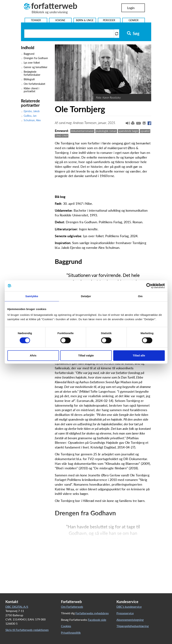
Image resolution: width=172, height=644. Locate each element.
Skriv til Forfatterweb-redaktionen (27, 630)
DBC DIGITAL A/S (17, 607)
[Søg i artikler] (69, 34)
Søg (133, 34)
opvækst (145, 131)
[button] (126, 124)
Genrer (134, 20)
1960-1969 (62, 136)
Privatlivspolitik (71, 632)
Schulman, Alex (32, 120)
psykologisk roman (106, 131)
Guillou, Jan (30, 116)
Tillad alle (139, 355)
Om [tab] (140, 296)
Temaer (36, 20)
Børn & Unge (85, 20)
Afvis (33, 355)
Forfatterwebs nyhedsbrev (92, 613)
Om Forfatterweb (72, 607)
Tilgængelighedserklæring (133, 626)
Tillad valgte (86, 355)
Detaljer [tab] (86, 296)
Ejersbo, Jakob (32, 111)
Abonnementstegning (130, 620)
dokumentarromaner (82, 131)
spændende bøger (128, 131)
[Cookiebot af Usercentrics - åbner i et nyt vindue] (149, 286)
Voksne (60, 20)
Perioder (109, 20)
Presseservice (125, 613)
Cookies (66, 626)
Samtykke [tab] (32, 296)
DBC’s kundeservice (129, 607)
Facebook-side (97, 620)
